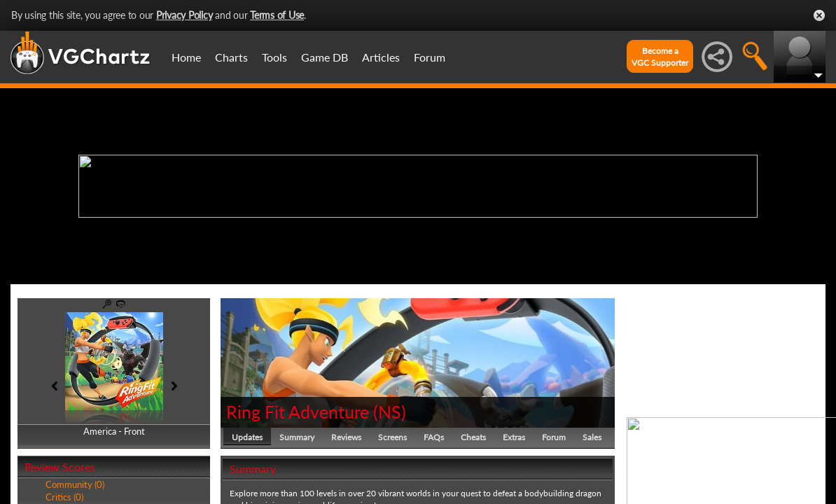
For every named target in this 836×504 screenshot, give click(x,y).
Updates (247, 437)
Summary (297, 437)
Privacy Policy (184, 15)
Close (819, 15)
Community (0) (75, 484)
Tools (274, 57)
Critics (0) (64, 497)
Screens (392, 437)
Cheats (473, 437)
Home (186, 57)
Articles (381, 57)
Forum (430, 57)
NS (390, 412)
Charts (231, 57)
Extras (514, 437)
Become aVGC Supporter (660, 57)
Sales (592, 437)
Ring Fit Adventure (298, 412)
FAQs (434, 437)
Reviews (346, 437)
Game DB (325, 57)
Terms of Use (277, 15)
